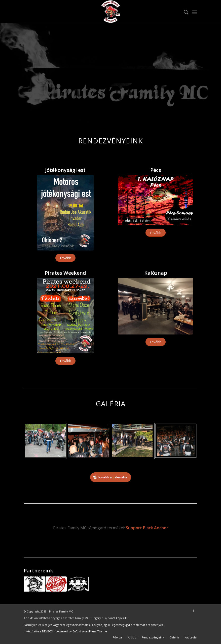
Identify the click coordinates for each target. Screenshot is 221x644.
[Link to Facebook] (194, 611)
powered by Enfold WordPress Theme (81, 631)
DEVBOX (47, 631)
